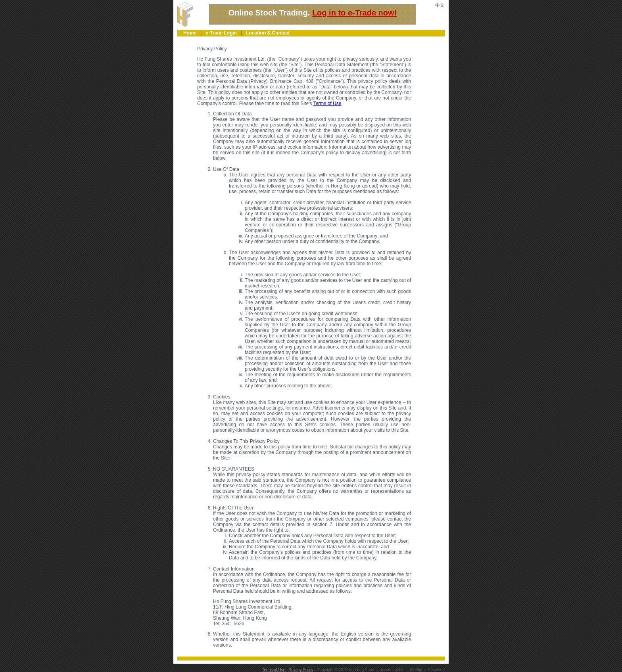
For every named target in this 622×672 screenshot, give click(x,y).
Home (190, 33)
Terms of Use (327, 103)
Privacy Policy (301, 670)
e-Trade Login (221, 33)
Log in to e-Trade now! (354, 13)
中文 (440, 5)
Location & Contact (268, 33)
